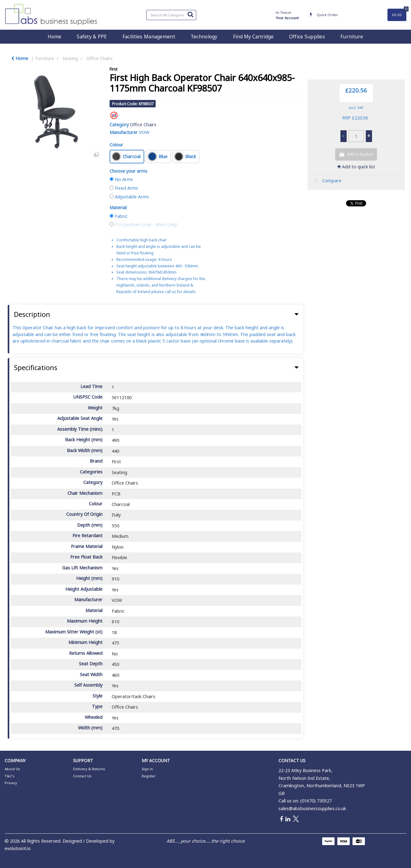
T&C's (9, 776)
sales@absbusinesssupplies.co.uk (312, 808)
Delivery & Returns (89, 769)
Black (185, 157)
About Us (12, 769)
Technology (204, 37)
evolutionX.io (18, 848)
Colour (116, 145)
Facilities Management (149, 37)
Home (54, 37)
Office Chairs (100, 58)
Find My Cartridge (253, 37)
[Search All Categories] (171, 15)
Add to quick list (356, 167)
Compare (327, 181)
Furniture (352, 37)
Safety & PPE (92, 37)
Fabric (121, 216)
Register (149, 776)
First (113, 69)
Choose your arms (128, 171)
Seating (70, 58)
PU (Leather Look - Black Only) (146, 225)
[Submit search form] (190, 14)
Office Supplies (307, 37)
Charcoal (126, 157)
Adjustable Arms (132, 197)
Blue (158, 157)
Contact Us (82, 776)
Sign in (147, 769)
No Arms (124, 179)
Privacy (11, 783)
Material (118, 207)
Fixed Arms (126, 188)
